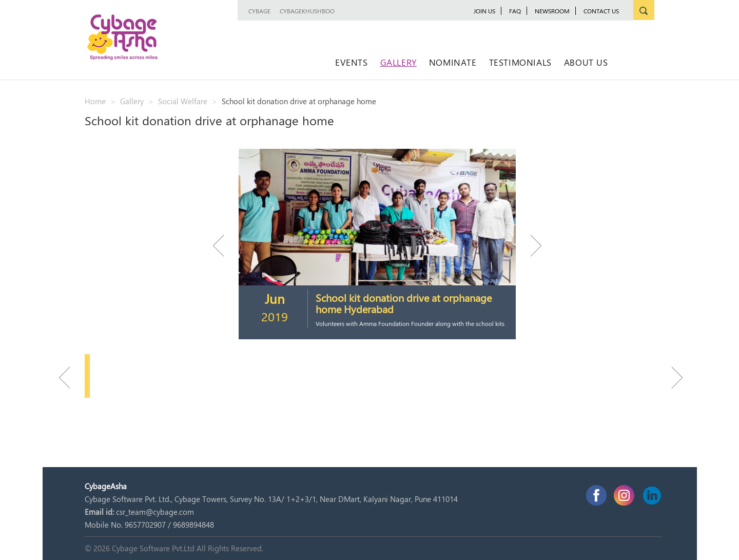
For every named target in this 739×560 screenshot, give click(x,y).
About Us (586, 62)
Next (531, 246)
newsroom (552, 11)
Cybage (259, 11)
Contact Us (601, 11)
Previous (223, 246)
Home (95, 101)
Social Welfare (183, 101)
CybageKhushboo (307, 11)
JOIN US (484, 11)
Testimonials (520, 62)
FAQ (515, 11)
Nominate (453, 62)
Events (352, 62)
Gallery (398, 62)
